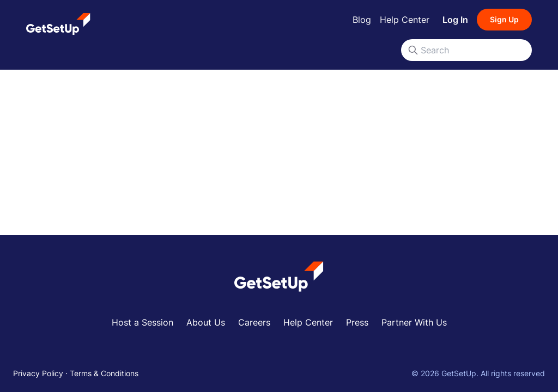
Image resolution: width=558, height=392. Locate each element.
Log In (455, 20)
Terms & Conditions (104, 373)
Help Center (405, 20)
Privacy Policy (38, 373)
